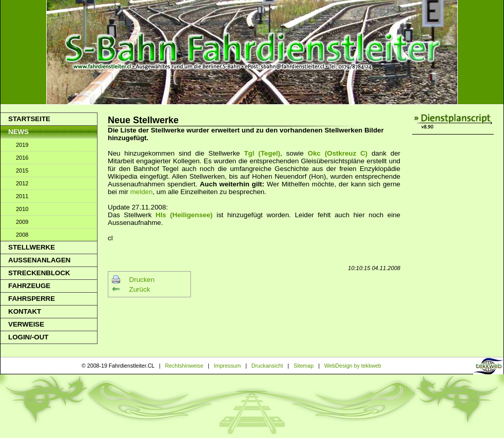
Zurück (140, 289)
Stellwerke (32, 247)
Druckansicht (267, 366)
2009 (22, 222)
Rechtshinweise (184, 366)
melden (142, 192)
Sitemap (304, 366)
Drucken (142, 280)
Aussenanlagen (39, 260)
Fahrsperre (32, 299)
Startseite (29, 119)
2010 (22, 209)
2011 (22, 196)
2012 (22, 183)
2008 (22, 235)
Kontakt (25, 311)
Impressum (228, 366)
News (18, 132)
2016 (22, 158)
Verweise (26, 324)
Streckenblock (39, 273)
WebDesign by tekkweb (353, 366)
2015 (22, 170)
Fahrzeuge (29, 286)
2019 (22, 145)
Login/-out (28, 337)
